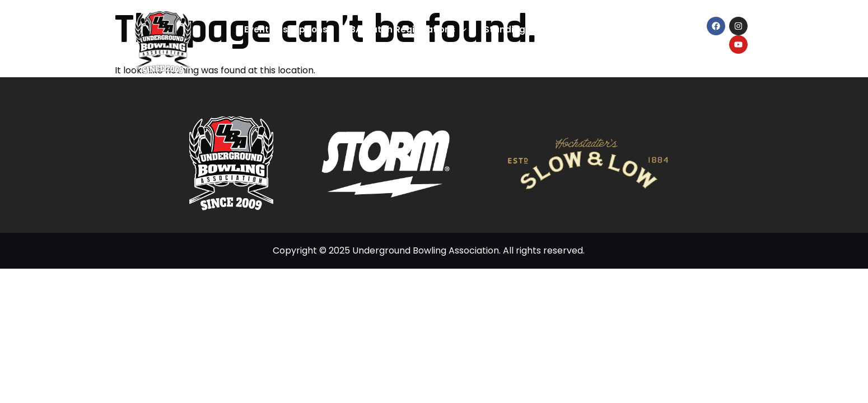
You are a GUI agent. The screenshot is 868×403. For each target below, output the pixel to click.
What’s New (528, 55)
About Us (591, 55)
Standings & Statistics (540, 30)
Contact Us (659, 56)
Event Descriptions (286, 29)
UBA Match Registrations (406, 30)
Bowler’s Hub (648, 30)
